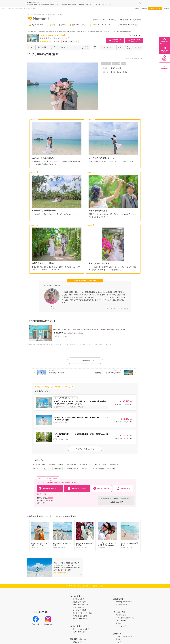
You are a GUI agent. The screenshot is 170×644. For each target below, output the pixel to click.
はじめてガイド (137, 20)
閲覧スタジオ (78, 642)
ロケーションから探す (81, 629)
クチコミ (75, 47)
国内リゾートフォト (78, 25)
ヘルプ (118, 642)
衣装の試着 (115, 464)
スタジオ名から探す (80, 616)
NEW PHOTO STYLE (102, 25)
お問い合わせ (121, 621)
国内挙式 (137, 8)
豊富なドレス (86, 464)
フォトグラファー (108, 47)
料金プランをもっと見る (88, 449)
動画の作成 (58, 469)
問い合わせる (42, 494)
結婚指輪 (166, 8)
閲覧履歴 (124, 20)
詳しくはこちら (106, 4)
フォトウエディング (155, 8)
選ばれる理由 (42, 47)
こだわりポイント (85, 47)
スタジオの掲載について (125, 618)
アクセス (138, 47)
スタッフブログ (128, 47)
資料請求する (165, 67)
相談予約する (165, 41)
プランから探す (78, 607)
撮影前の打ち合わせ (57, 464)
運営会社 (119, 623)
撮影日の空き (165, 50)
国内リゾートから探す (81, 619)
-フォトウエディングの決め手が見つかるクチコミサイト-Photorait (38, 19)
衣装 (120, 47)
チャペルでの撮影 (40, 464)
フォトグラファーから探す (83, 613)
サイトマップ (121, 626)
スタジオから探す (79, 632)
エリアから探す (78, 599)
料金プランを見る (165, 58)
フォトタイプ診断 (79, 610)
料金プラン (64, 47)
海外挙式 (144, 8)
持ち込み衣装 (72, 464)
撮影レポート (95, 47)
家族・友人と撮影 (100, 464)
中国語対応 (112, 469)
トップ (31, 47)
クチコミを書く (68, 42)
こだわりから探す (79, 602)
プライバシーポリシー (124, 636)
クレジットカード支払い (42, 469)
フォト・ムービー (54, 47)
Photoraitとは (121, 615)
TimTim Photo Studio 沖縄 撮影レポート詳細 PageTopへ (87, 586)
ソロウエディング (72, 469)
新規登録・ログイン (99, 20)
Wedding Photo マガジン (129, 25)
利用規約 (119, 639)
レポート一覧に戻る (86, 361)
